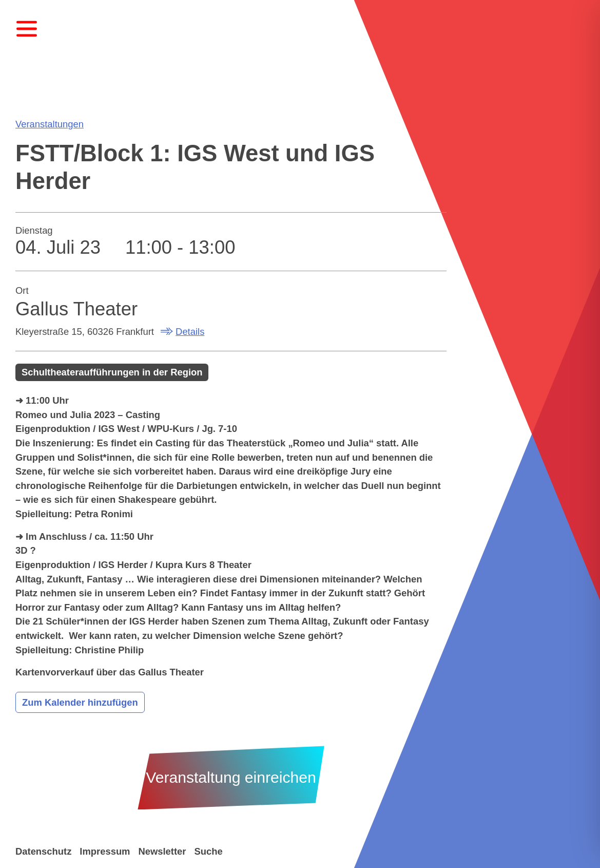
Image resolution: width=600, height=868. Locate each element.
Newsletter (162, 851)
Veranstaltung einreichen (231, 777)
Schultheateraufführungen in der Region (112, 372)
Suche (208, 851)
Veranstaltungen (50, 124)
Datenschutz (43, 851)
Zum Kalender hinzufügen (80, 702)
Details (190, 332)
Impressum (105, 851)
